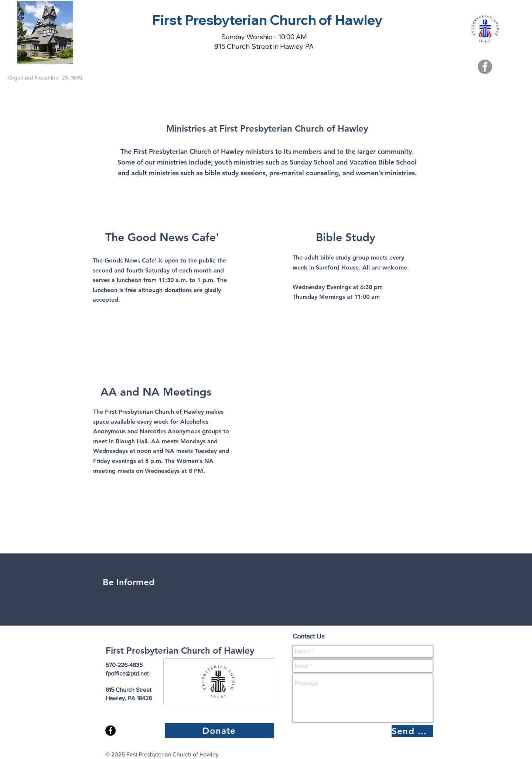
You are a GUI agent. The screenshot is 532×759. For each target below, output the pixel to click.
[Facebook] (485, 67)
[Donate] (219, 731)
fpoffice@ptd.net (127, 673)
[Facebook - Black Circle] (110, 731)
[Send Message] (412, 731)
